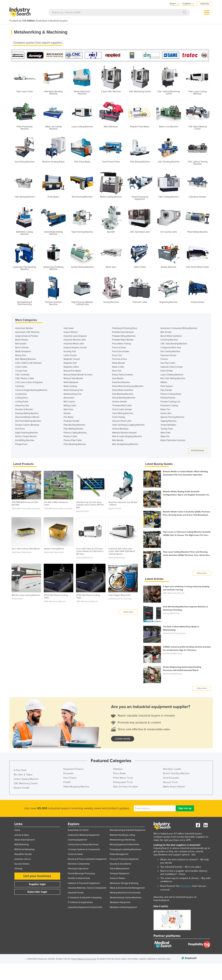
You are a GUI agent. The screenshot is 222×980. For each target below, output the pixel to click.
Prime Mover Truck (123, 778)
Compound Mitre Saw (171, 348)
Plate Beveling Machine (75, 444)
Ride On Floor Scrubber (126, 787)
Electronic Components (79, 864)
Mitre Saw (68, 409)
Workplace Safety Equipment (123, 907)
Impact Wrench (71, 332)
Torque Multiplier (168, 425)
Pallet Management (119, 854)
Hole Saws (69, 328)
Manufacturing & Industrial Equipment (127, 830)
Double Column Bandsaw (27, 425)
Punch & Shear (119, 348)
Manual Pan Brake (72, 371)
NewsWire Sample (23, 854)
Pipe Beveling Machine (74, 425)
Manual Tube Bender (73, 378)
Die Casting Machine (170, 351)
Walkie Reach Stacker (174, 787)
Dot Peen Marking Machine (28, 421)
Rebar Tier (165, 409)
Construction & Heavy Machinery (83, 845)
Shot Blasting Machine (123, 394)
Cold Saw (20, 386)
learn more (123, 739)
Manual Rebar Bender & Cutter (78, 375)
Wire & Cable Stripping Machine (127, 436)
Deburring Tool (22, 406)
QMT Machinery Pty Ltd (55, 601)
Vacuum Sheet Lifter (122, 421)
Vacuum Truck (170, 782)
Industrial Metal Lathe (74, 344)
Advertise (205, 4)
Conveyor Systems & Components (84, 849)
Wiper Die (165, 436)
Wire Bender (118, 440)
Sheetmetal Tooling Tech (174, 633)
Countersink (21, 394)
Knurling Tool (70, 351)
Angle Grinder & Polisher (27, 336)
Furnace (164, 359)
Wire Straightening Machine (125, 444)
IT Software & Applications (80, 902)
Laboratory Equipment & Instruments (85, 907)
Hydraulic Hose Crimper (172, 367)
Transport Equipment (119, 874)
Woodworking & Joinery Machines (126, 898)
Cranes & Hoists (75, 854)
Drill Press (20, 429)
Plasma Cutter (70, 436)
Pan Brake (69, 417)
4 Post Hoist (20, 770)
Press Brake (119, 773)
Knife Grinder (167, 371)
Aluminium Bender (24, 328)
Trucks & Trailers (117, 878)
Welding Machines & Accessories (125, 893)
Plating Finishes (168, 398)
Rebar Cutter (118, 367)
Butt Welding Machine (26, 359)
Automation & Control (78, 830)
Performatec (17, 599)
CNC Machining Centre (26, 783)
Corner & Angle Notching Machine (31, 390)
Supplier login (37, 884)
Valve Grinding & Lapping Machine (128, 425)
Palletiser (118, 769)
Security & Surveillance (120, 864)
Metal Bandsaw (71, 382)
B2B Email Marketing (24, 849)
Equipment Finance (74, 769)
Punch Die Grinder (121, 351)
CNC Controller (22, 375)
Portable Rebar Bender (123, 340)
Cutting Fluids (22, 402)
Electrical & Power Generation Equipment (87, 859)
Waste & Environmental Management (127, 888)
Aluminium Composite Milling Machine (179, 328)
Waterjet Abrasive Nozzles (124, 433)
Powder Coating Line (170, 402)
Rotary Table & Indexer (123, 375)
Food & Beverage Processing (81, 874)
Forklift (67, 782)
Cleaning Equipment (77, 840)
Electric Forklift (21, 788)
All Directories (198, 450)
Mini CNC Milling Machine (173, 378)
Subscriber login (37, 892)
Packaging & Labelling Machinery (125, 849)
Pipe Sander (166, 390)
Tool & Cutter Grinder (122, 409)
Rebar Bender (119, 363)
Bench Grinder (22, 348)
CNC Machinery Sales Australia (26, 508)
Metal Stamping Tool (73, 390)
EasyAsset (186, 886)
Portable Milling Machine (124, 336)
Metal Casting (70, 386)
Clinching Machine (169, 340)
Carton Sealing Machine (26, 779)
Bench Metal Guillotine (171, 336)
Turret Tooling (118, 417)
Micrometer (69, 398)
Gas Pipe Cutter (168, 363)
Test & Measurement (119, 869)
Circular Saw (21, 371)
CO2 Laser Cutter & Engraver (29, 382)
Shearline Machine (121, 382)
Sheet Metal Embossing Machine (128, 386)
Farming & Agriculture (78, 869)
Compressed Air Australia (120, 599)
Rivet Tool (117, 371)
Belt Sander (21, 344)
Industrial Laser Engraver (75, 336)
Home (17, 830)
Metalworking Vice (73, 394)
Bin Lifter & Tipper (23, 775)
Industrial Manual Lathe (75, 340)
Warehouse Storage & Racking (124, 883)
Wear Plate (166, 433)
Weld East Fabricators (22, 552)
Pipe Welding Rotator (73, 429)
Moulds (67, 413)
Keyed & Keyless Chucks (75, 348)
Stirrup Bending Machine (124, 398)
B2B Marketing (22, 845)
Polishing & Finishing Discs (125, 328)
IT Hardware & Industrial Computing (85, 898)
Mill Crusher (69, 402)
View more (128, 612)
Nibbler (164, 382)
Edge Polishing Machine (27, 433)
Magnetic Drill (70, 363)
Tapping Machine (168, 421)
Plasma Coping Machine (75, 433)
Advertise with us (23, 859)
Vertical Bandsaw (120, 429)
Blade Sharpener (23, 351)
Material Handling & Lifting (122, 835)
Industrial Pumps (76, 893)
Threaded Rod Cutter (122, 406)
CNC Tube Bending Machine (174, 344)
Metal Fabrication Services (173, 440)
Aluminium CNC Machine (27, 332)
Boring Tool (21, 355)
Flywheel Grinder (168, 355)
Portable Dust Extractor (123, 332)
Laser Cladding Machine (172, 375)
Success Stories (22, 864)
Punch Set (117, 355)
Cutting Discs (22, 398)
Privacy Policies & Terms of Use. (84, 959)
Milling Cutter (70, 406)
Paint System (167, 386)
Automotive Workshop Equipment (84, 835)
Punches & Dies (119, 359)
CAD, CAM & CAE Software (28, 363)
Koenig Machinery (85, 558)
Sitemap (18, 869)
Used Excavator (171, 778)
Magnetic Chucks (72, 359)
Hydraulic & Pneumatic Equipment (84, 883)
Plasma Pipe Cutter (73, 440)
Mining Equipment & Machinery (124, 845)
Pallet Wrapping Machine (76, 787)
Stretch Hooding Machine (176, 773)
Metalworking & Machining (122, 840)
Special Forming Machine (172, 417)
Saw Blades (118, 378)
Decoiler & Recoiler (24, 409)
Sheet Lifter (166, 413)
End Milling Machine (25, 440)
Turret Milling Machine (123, 413)
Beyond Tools (83, 511)
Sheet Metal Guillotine (123, 390)
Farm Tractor (70, 778)
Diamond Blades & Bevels (27, 417)
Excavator (69, 773)
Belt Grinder (166, 332)
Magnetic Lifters (71, 367)
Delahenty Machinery (173, 653)
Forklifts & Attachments (79, 878)
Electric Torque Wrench (26, 436)
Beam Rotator (22, 340)
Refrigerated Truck (123, 782)
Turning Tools (167, 429)
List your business (37, 876)
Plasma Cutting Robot (171, 394)
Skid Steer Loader (172, 769)
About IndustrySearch (25, 840)
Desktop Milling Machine (27, 413)
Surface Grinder (119, 402)
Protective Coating (169, 406)
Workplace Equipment (120, 902)
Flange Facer (21, 444)
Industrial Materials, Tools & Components (87, 888)
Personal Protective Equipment (124, 859)
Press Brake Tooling (121, 344)
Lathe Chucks (70, 355)
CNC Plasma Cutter (25, 378)
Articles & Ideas (22, 835)
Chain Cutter (21, 367)
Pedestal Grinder (71, 421)
